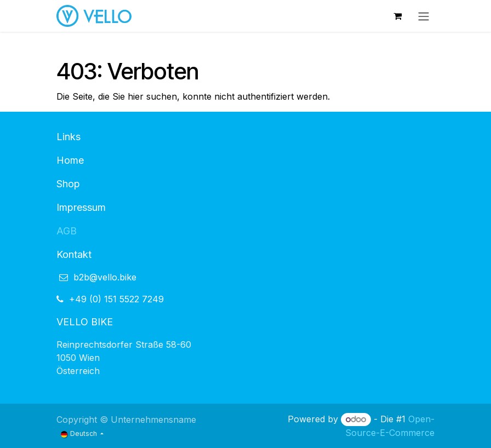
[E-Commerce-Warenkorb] (397, 16)
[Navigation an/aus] (424, 16)
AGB (67, 231)
